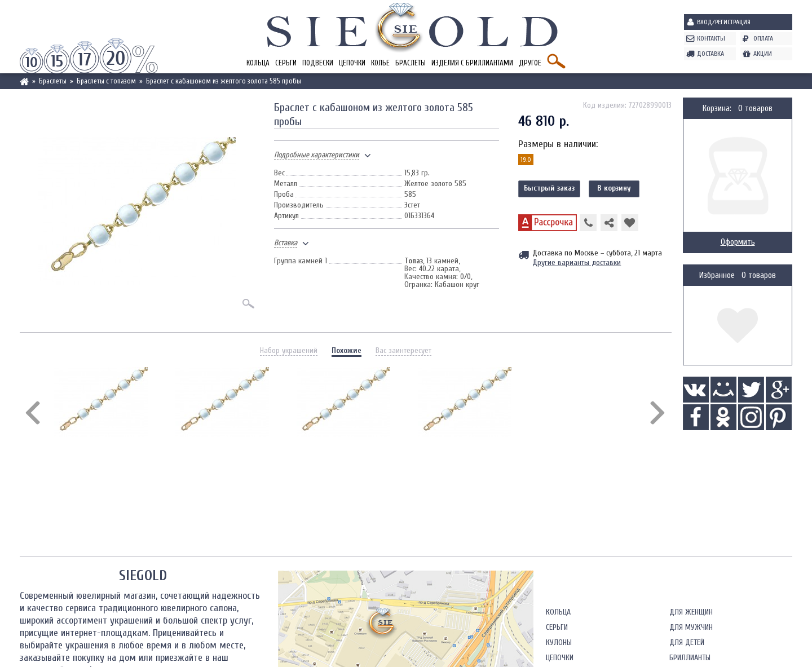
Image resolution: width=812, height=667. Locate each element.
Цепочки (352, 63)
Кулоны (559, 642)
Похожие (347, 350)
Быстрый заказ (549, 188)
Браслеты (411, 63)
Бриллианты (690, 658)
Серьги (286, 63)
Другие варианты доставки (577, 262)
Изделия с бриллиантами (472, 63)
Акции (763, 54)
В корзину (614, 188)
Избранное (717, 275)
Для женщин (691, 612)
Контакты (711, 38)
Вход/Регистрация (724, 22)
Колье (380, 63)
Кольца (258, 63)
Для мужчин (691, 627)
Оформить (738, 242)
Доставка (710, 54)
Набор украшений (289, 350)
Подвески (318, 63)
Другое (530, 63)
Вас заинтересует (403, 350)
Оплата (763, 38)
